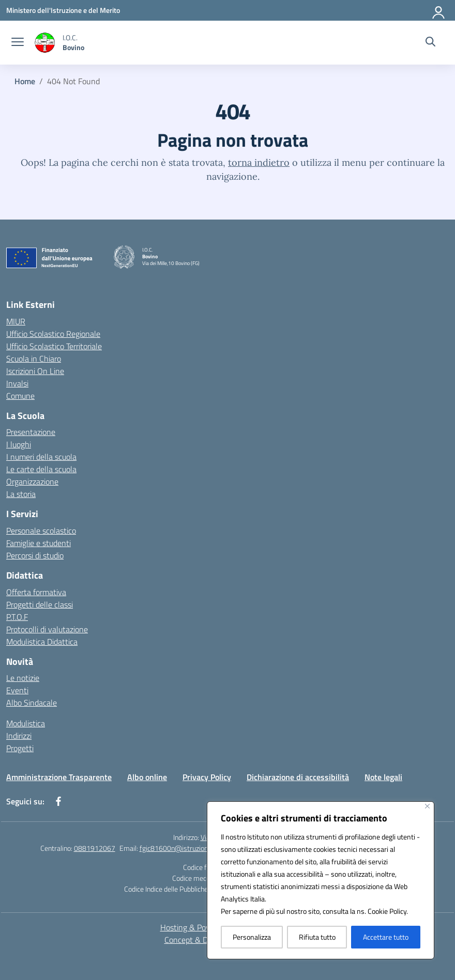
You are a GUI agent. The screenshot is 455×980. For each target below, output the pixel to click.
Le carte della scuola (41, 469)
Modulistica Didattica (42, 642)
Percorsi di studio (35, 555)
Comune (20, 396)
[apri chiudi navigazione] (18, 43)
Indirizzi (19, 736)
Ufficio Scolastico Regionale (53, 334)
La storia (21, 494)
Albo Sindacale (32, 703)
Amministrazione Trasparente (59, 777)
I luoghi (19, 444)
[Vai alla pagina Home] (25, 81)
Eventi (17, 690)
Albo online (147, 777)
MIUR (16, 321)
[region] (321, 880)
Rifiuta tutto (317, 937)
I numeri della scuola (41, 457)
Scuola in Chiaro (34, 359)
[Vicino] (427, 806)
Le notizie (23, 678)
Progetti (20, 748)
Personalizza (252, 937)
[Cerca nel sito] (430, 43)
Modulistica (26, 723)
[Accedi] (439, 10)
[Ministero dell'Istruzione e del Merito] (63, 10)
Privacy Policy (207, 777)
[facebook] (58, 801)
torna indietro (259, 162)
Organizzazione (32, 481)
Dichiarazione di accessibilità (298, 777)
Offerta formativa (36, 592)
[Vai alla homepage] (73, 42)
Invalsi (17, 383)
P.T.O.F (17, 617)
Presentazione (31, 432)
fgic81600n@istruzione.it (178, 848)
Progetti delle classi (40, 604)
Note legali (383, 777)
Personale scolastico (41, 531)
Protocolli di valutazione (47, 629)
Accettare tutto (386, 937)
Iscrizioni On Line (35, 371)
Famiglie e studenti (39, 543)
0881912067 (95, 848)
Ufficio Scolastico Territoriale (54, 346)
